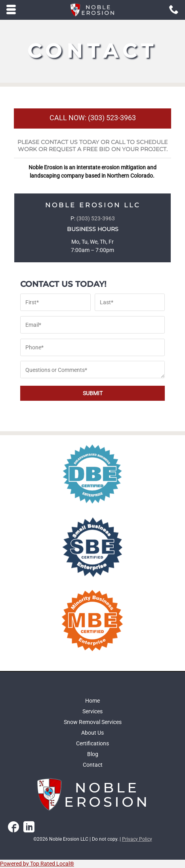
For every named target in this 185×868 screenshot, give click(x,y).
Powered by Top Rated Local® (37, 864)
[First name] (55, 302)
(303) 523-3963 (96, 218)
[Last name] (130, 302)
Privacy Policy (137, 839)
